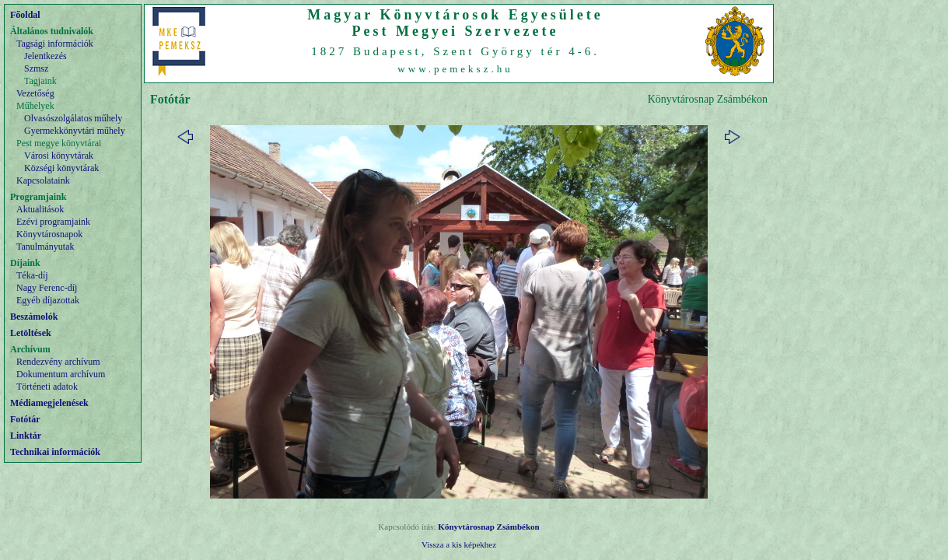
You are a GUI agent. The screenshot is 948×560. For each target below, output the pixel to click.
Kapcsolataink (43, 180)
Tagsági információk (55, 44)
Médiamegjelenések (49, 403)
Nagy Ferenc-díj (47, 288)
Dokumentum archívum (61, 374)
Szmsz (36, 68)
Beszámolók (34, 317)
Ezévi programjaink (53, 222)
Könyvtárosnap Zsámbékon (488, 527)
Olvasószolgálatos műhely (73, 118)
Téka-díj (32, 275)
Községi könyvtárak (61, 168)
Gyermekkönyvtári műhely (75, 131)
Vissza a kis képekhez (459, 544)
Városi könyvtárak (59, 156)
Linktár (26, 436)
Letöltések (31, 333)
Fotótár (25, 419)
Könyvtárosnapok (49, 234)
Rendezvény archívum (58, 362)
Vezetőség (35, 93)
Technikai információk (55, 452)
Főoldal (25, 15)
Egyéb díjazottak (48, 300)
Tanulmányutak (45, 247)
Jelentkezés (45, 56)
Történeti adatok (47, 387)
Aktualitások (40, 209)
